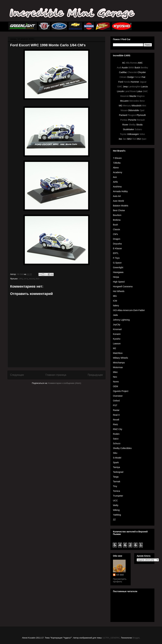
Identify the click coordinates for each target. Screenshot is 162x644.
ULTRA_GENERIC (111, 638)
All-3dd (120, 575)
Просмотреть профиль (120, 580)
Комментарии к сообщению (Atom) (65, 383)
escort (32, 279)
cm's (26, 279)
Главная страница (56, 375)
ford (37, 279)
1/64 (20, 279)
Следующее (17, 375)
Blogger (136, 638)
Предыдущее (95, 375)
